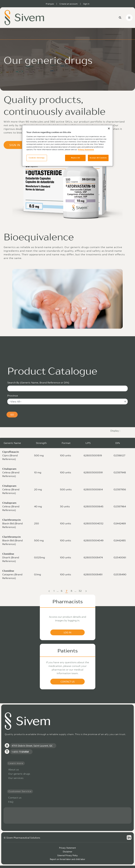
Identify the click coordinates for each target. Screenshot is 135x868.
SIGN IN (19, 145)
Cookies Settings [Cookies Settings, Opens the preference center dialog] (37, 158)
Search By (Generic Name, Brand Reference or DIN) (38, 383)
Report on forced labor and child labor (67, 859)
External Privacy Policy (68, 855)
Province (13, 396)
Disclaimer (67, 852)
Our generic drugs (19, 774)
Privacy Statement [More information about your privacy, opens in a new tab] (86, 150)
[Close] (109, 128)
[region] (67, 146)
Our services (16, 778)
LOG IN (67, 632)
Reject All (75, 158)
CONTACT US (68, 682)
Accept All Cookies (98, 158)
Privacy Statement (67, 848)
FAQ (11, 802)
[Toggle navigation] (129, 18)
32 (80, 591)
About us (14, 769)
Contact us (15, 797)
